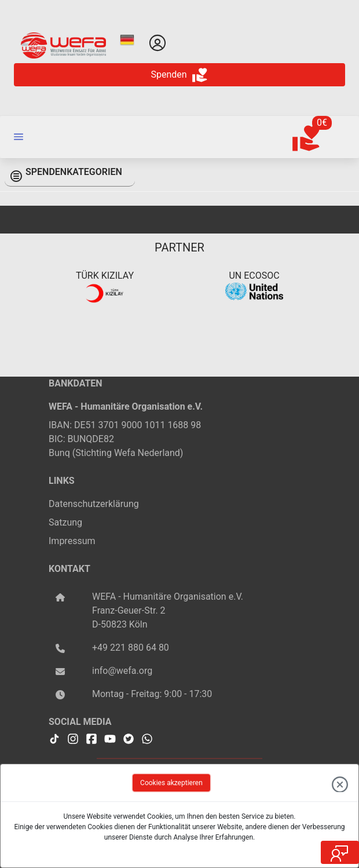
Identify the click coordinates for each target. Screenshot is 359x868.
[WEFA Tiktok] (54, 738)
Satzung (65, 522)
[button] (19, 137)
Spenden (180, 75)
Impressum (72, 541)
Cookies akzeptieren (171, 783)
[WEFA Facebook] (91, 738)
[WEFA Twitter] (129, 738)
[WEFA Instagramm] (73, 738)
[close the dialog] (340, 783)
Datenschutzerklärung (94, 504)
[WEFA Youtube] (110, 738)
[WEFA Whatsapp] (147, 738)
